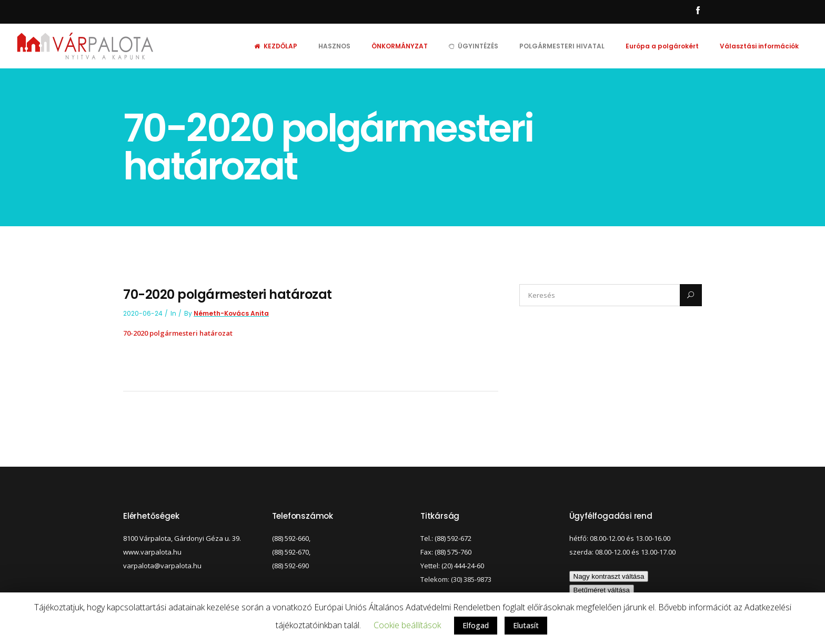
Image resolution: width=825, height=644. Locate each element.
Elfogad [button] (476, 625)
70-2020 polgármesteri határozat (178, 333)
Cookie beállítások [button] (407, 625)
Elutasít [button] (526, 625)
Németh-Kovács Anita (231, 313)
